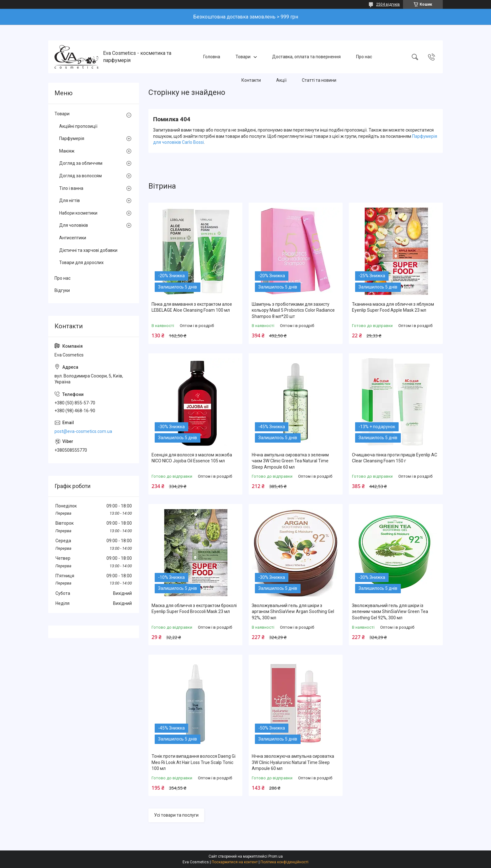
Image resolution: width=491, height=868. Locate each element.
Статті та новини (319, 80)
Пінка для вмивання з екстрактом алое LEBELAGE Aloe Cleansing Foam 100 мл (192, 307)
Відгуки (62, 290)
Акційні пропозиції (78, 126)
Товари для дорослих (81, 262)
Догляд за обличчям (81, 163)
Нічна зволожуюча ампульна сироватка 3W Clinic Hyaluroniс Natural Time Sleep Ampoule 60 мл (293, 762)
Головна (212, 57)
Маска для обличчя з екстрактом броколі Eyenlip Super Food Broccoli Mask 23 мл (194, 609)
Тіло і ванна (71, 188)
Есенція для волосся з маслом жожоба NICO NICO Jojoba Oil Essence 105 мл (192, 458)
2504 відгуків (388, 4)
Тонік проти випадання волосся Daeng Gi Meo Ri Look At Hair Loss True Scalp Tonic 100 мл (194, 762)
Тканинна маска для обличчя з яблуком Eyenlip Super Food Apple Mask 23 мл (393, 307)
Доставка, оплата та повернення (306, 57)
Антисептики (73, 238)
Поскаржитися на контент (235, 862)
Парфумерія (72, 138)
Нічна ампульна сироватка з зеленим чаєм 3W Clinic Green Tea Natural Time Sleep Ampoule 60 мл (290, 461)
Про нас (364, 57)
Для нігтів (70, 200)
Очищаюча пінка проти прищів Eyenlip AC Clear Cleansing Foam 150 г (395, 458)
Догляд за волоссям (80, 176)
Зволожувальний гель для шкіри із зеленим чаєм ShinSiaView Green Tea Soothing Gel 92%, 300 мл (390, 612)
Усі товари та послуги (176, 815)
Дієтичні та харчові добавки (88, 250)
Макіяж (67, 151)
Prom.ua (276, 856)
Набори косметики (78, 213)
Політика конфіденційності (284, 862)
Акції (281, 80)
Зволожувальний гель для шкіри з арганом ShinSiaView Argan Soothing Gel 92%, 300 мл (293, 612)
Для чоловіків (74, 225)
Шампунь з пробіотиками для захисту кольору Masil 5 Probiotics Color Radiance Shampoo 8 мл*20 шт (293, 310)
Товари (243, 57)
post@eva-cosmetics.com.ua (83, 431)
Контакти (251, 80)
